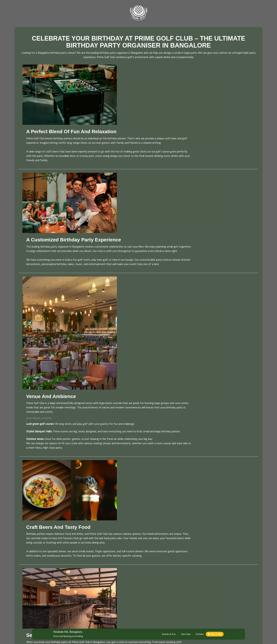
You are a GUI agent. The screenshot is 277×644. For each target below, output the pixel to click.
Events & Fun (164, 550)
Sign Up (256, 593)
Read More (20, 605)
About (122, 580)
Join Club (181, 550)
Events (78, 585)
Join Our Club (81, 589)
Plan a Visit (211, 550)
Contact (195, 550)
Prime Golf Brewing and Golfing (72, 552)
